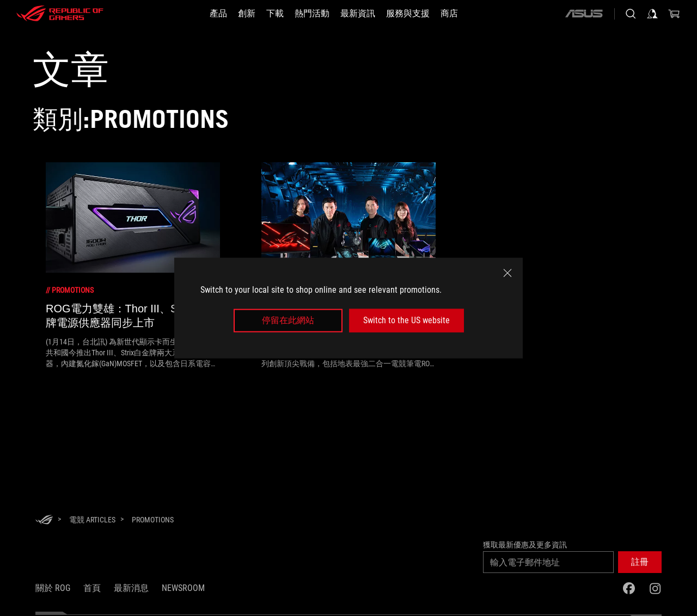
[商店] (449, 14)
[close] (508, 273)
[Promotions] (153, 520)
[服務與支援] (408, 14)
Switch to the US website (406, 320)
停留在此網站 (288, 320)
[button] (640, 562)
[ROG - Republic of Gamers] (60, 14)
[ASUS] (584, 14)
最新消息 (131, 588)
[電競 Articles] (92, 520)
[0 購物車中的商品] (674, 14)
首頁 (92, 588)
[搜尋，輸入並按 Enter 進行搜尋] (631, 14)
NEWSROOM (183, 588)
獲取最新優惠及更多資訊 (525, 545)
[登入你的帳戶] (652, 14)
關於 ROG (53, 588)
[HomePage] (44, 520)
